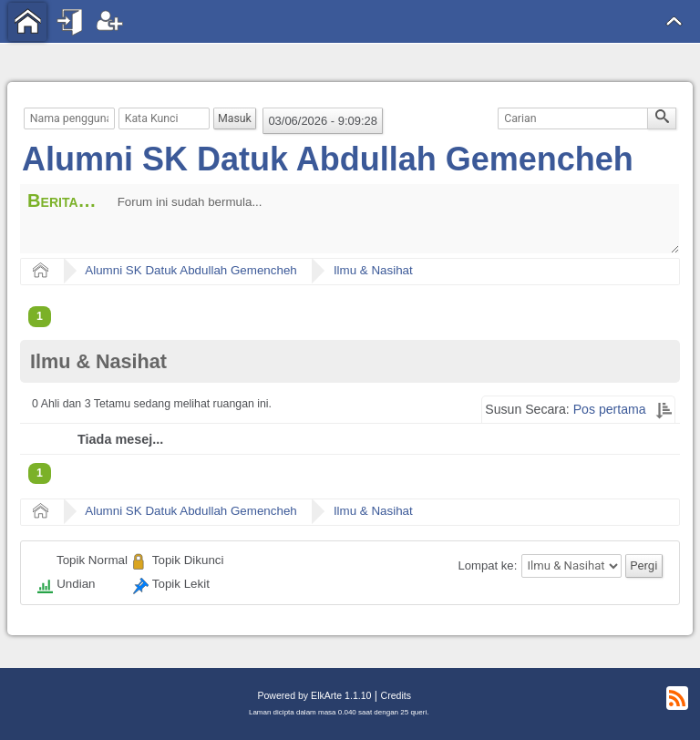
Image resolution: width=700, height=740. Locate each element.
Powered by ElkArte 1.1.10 (314, 695)
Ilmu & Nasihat (373, 270)
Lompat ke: (488, 565)
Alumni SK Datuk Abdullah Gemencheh (328, 159)
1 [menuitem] (40, 316)
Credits (396, 695)
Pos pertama (610, 409)
